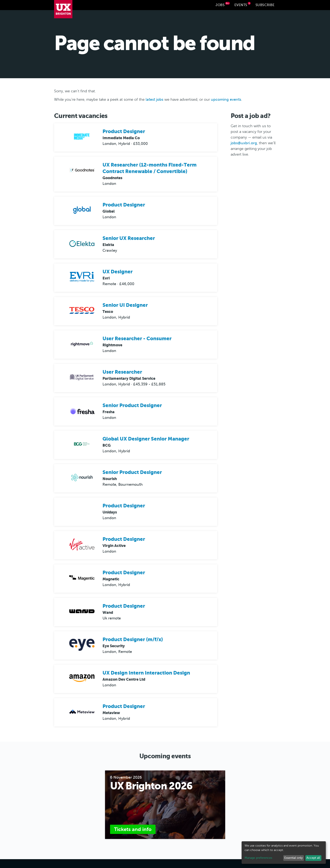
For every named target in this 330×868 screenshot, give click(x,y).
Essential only (293, 858)
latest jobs (154, 100)
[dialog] (284, 853)
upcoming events (226, 100)
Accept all (313, 858)
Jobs (223, 4)
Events (243, 4)
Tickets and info (133, 830)
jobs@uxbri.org (244, 143)
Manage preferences (258, 858)
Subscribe (265, 5)
